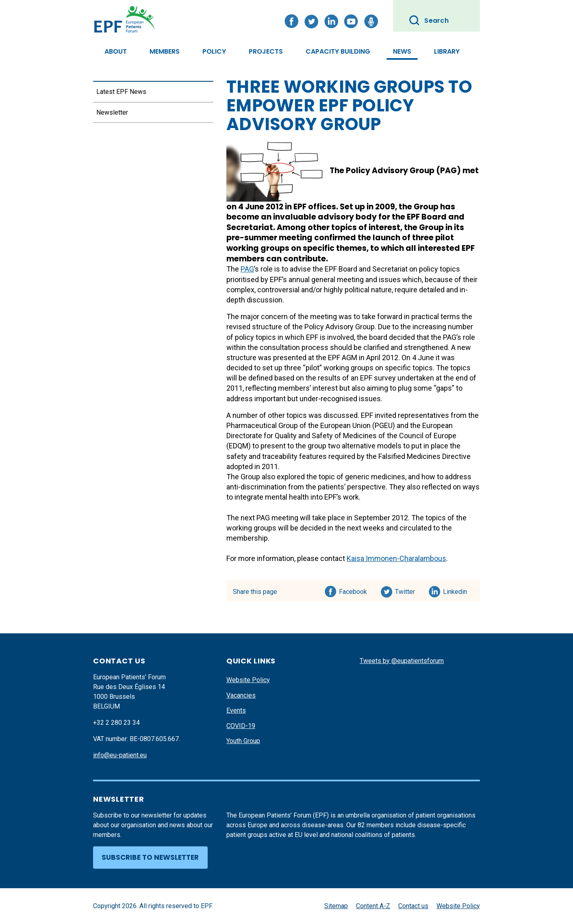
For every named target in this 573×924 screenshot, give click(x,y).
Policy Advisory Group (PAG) (403, 171)
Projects (266, 51)
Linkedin (455, 590)
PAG (247, 269)
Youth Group (243, 741)
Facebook (353, 590)
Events (236, 710)
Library (447, 51)
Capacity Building (338, 51)
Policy (214, 51)
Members (165, 51)
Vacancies (241, 695)
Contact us (413, 906)
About (116, 51)
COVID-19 (241, 726)
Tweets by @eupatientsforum (402, 661)
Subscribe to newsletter (150, 857)
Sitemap (336, 906)
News (402, 51)
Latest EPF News (121, 92)
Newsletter (112, 112)
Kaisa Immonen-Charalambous (396, 558)
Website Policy (248, 680)
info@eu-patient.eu (120, 755)
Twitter (407, 590)
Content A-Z (373, 906)
